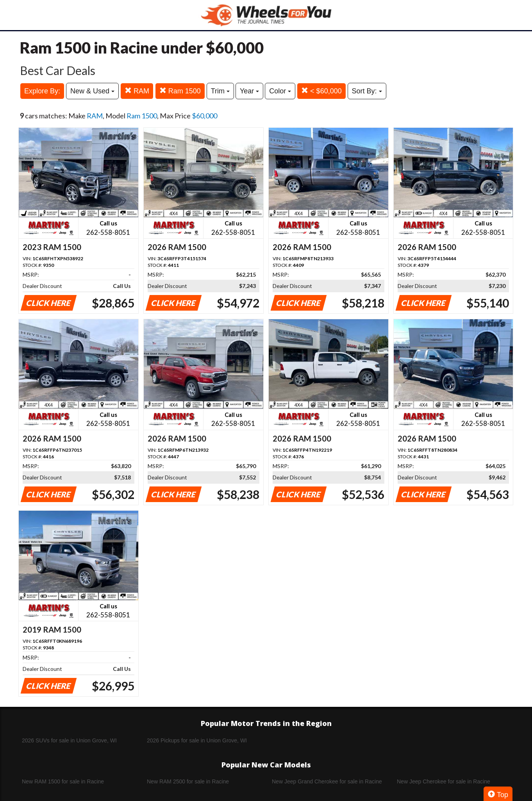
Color (280, 91)
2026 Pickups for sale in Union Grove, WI (197, 740)
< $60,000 (321, 91)
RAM (137, 91)
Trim (220, 91)
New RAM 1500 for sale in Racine (63, 781)
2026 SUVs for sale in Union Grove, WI (69, 740)
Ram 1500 (180, 91)
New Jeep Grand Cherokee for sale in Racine (327, 781)
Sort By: (367, 91)
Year (249, 91)
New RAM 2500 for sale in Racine (188, 781)
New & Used (92, 91)
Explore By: (42, 91)
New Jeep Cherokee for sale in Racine (444, 781)
